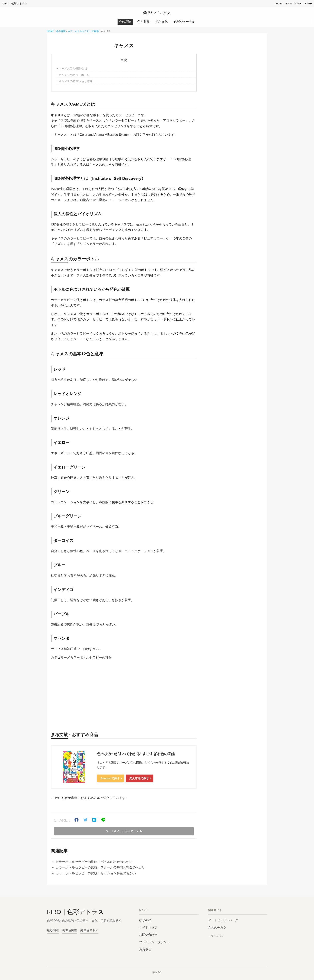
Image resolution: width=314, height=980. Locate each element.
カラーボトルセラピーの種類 (83, 32)
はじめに (145, 920)
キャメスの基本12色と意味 (76, 81)
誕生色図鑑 (70, 930)
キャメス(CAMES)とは (73, 69)
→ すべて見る (216, 936)
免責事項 (145, 950)
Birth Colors (294, 3)
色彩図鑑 (53, 930)
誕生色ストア (89, 930)
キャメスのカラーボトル (74, 75)
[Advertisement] (124, 695)
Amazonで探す (110, 779)
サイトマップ (148, 928)
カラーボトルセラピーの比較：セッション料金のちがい (96, 874)
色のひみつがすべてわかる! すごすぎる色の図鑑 (136, 754)
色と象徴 (143, 22)
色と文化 (162, 22)
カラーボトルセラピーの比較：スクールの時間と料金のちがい (101, 868)
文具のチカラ (217, 928)
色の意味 (61, 32)
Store (308, 3)
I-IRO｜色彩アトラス (15, 3)
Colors (278, 3)
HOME (50, 32)
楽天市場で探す (138, 779)
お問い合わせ (148, 935)
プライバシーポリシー (154, 942)
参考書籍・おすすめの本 (82, 798)
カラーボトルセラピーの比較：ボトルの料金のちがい (94, 862)
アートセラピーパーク (223, 920)
